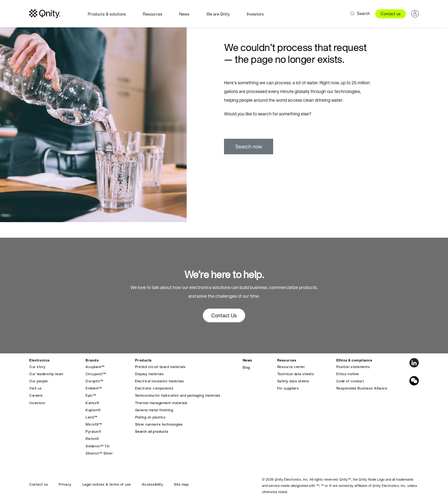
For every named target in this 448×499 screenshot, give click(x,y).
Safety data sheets (293, 381)
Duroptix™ (94, 381)
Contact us (391, 14)
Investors (255, 14)
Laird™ (91, 417)
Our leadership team (46, 374)
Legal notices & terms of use (107, 484)
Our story (37, 367)
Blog (246, 367)
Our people (38, 381)
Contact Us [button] (224, 315)
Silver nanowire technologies (159, 424)
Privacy (65, 484)
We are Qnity (218, 14)
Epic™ (91, 395)
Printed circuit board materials (160, 367)
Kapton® (93, 410)
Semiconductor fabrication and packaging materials (178, 395)
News (184, 14)
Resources (153, 14)
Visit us (35, 388)
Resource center (291, 367)
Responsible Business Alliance (362, 388)
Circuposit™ (96, 374)
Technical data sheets (296, 374)
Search (363, 14)
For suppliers (288, 388)
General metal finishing (154, 410)
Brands (92, 360)
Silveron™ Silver (99, 453)
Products (143, 360)
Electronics (40, 360)
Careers (36, 395)
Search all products (152, 431)
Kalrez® (93, 403)
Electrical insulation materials (160, 381)
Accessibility (153, 484)
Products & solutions (107, 14)
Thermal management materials (161, 403)
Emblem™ (94, 388)
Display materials (149, 374)
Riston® (92, 439)
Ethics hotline (348, 374)
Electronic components (154, 388)
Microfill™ (94, 424)
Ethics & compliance (354, 360)
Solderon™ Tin (98, 446)
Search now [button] (249, 147)
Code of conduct (350, 381)
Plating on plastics (150, 417)
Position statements (353, 367)
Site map (181, 484)
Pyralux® (93, 431)
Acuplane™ (95, 367)
